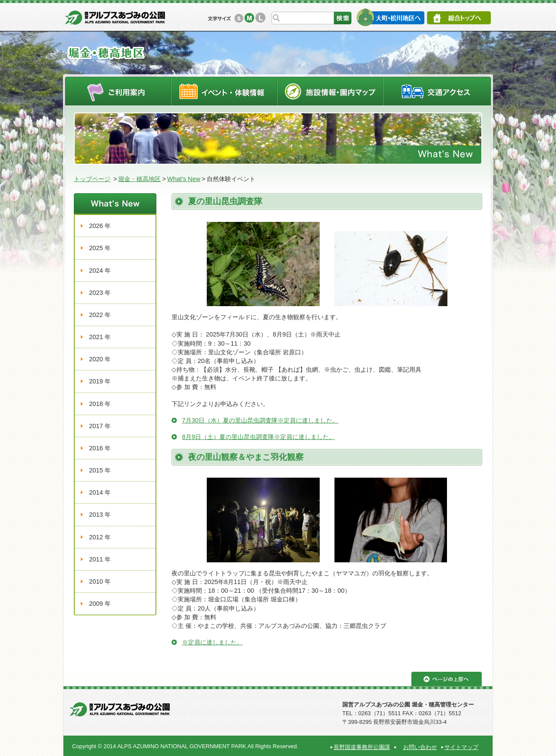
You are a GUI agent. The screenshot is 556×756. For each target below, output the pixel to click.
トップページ (92, 179)
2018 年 (100, 404)
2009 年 (100, 604)
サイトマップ (461, 747)
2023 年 (100, 293)
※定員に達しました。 (212, 642)
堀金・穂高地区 (139, 179)
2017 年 (100, 426)
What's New (184, 179)
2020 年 (100, 359)
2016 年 (100, 448)
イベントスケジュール (224, 91)
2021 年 (100, 337)
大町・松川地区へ (390, 17)
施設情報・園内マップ (330, 91)
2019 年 (100, 381)
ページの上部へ (447, 679)
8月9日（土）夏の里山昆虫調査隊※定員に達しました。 (258, 437)
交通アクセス (437, 91)
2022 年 (100, 315)
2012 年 (100, 537)
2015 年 (100, 470)
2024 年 (100, 271)
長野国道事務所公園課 (362, 747)
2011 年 (100, 559)
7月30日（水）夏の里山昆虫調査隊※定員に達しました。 (260, 420)
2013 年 (100, 515)
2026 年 (100, 226)
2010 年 (100, 581)
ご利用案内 (118, 91)
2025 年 (100, 248)
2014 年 (100, 492)
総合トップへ (459, 18)
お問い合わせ (420, 747)
